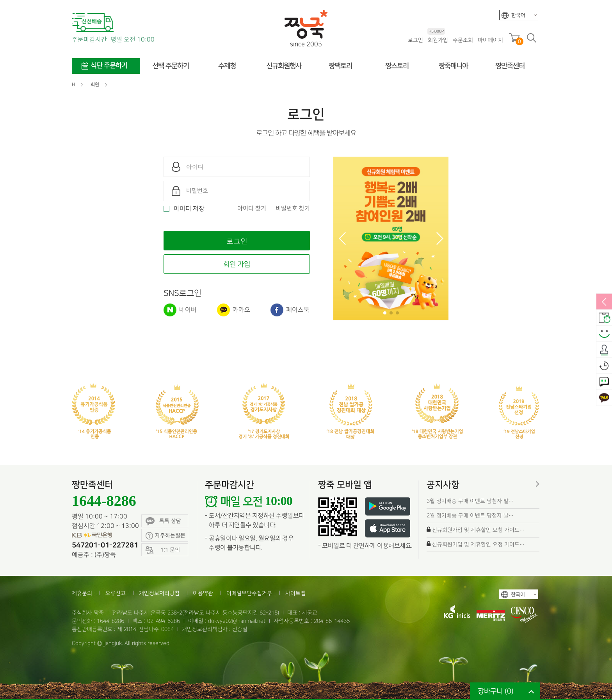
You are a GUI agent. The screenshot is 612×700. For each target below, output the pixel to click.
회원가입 (438, 40)
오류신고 (116, 593)
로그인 (415, 40)
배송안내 (604, 318)
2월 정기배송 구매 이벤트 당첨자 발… (470, 515)
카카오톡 (604, 398)
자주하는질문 (165, 536)
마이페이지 (490, 40)
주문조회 (463, 40)
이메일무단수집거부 (249, 593)
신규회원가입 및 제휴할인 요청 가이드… (478, 530)
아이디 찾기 (252, 209)
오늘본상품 (604, 366)
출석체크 (604, 350)
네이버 (180, 310)
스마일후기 (604, 334)
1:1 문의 (604, 382)
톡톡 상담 (163, 521)
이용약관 (203, 593)
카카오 (234, 310)
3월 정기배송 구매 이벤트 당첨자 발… (470, 501)
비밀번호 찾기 (293, 209)
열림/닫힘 (604, 302)
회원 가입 (237, 264)
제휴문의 (82, 593)
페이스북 (290, 310)
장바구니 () (496, 691)
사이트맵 (295, 593)
